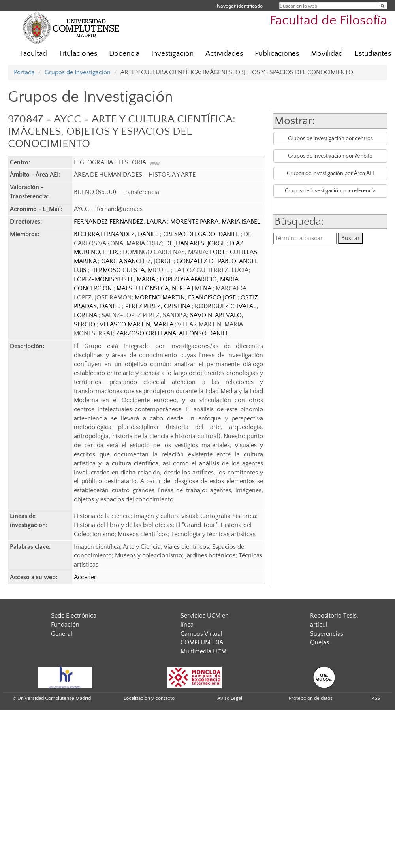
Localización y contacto (149, 698)
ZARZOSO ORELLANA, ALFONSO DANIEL (172, 333)
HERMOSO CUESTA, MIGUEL (131, 270)
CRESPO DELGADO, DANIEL (202, 234)
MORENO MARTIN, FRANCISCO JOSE (186, 297)
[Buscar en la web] (383, 6)
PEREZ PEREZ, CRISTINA (158, 306)
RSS (376, 698)
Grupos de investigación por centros (330, 139)
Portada (24, 72)
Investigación (172, 54)
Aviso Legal (230, 698)
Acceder (85, 577)
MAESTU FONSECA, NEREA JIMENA (165, 288)
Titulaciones (78, 54)
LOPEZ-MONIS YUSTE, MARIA (115, 279)
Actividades (224, 54)
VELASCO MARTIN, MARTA (137, 324)
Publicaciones (277, 54)
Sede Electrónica (74, 616)
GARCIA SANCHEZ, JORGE (137, 261)
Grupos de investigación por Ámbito (330, 156)
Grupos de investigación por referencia (330, 191)
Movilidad (327, 54)
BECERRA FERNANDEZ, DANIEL (117, 234)
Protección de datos (311, 698)
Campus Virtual (201, 634)
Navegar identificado (240, 6)
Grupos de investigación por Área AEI (330, 173)
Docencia (124, 54)
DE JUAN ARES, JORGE (196, 243)
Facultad (34, 54)
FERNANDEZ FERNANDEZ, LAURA (120, 222)
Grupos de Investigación (78, 72)
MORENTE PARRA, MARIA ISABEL (215, 222)
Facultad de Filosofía (328, 21)
